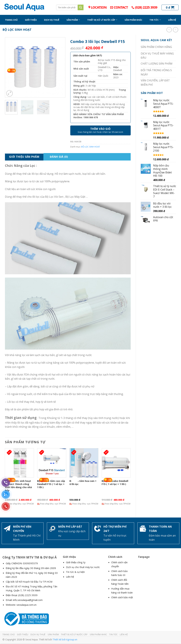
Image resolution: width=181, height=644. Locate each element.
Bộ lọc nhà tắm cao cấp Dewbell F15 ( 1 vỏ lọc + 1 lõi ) (51, 484)
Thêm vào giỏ (100, 129)
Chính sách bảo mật (122, 597)
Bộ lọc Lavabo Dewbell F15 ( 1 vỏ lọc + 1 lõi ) (115, 483)
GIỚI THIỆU (31, 20)
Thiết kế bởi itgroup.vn (65, 639)
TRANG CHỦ (11, 20)
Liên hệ (70, 577)
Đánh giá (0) (59, 157)
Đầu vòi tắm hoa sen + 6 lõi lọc (83, 483)
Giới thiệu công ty (76, 562)
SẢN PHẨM (73, 20)
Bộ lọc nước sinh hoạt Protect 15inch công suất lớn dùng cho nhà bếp (18, 486)
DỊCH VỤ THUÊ (52, 20)
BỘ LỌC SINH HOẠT (17, 30)
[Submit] (81, 7)
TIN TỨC (155, 20)
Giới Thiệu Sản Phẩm (24, 157)
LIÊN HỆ (172, 20)
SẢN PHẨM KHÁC (133, 20)
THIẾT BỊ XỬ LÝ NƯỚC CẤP (102, 20)
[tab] (24, 157)
